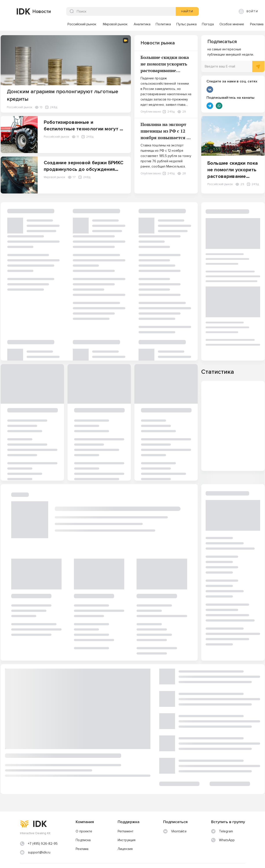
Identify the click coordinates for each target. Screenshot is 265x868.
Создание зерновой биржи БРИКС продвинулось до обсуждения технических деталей (84, 169)
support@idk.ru (39, 836)
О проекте (84, 815)
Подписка (83, 824)
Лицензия (125, 832)
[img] (11, 11)
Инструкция (127, 824)
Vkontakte (175, 815)
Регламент (126, 815)
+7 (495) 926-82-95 (43, 827)
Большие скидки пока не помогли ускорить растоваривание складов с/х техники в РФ (165, 70)
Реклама (82, 832)
